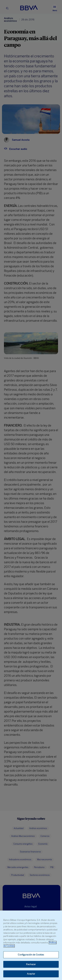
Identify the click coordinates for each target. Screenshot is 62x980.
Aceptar (31, 974)
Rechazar (31, 964)
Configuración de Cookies (31, 955)
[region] (31, 945)
